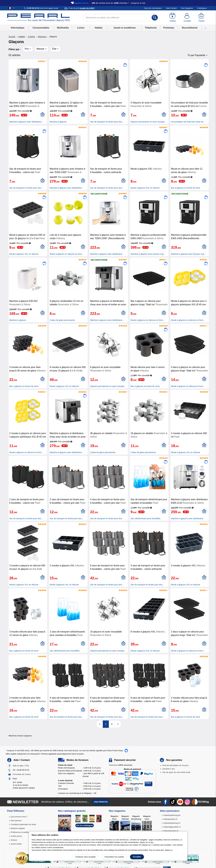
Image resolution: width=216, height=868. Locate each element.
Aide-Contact (171, 8)
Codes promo (16, 836)
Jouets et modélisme (124, 28)
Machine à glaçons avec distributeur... (26, 122)
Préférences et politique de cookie (25, 832)
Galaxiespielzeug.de (172, 815)
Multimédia (63, 28)
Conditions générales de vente (23, 824)
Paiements (121, 765)
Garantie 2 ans (169, 769)
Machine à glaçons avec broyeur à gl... (148, 254)
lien (152, 842)
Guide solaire (16, 844)
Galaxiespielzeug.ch (172, 823)
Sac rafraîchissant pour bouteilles (145, 518)
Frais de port (82, 8)
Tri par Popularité (196, 55)
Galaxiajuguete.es (171, 831)
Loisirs (81, 28)
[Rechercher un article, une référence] (121, 18)
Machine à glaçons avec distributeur (187, 518)
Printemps (169, 28)
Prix (27, 49)
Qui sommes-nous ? (19, 817)
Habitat (98, 28)
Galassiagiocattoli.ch (172, 827)
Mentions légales (18, 828)
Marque (40, 49)
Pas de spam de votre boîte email (176, 772)
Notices (14, 840)
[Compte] (187, 18)
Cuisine (31, 37)
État (54, 49)
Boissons (42, 37)
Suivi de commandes (153, 8)
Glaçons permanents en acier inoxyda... (148, 122)
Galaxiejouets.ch (170, 819)
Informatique (18, 28)
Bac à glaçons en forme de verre (186, 188)
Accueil (12, 37)
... (205, 28)
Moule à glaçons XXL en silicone (145, 188)
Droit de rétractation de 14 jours (176, 765)
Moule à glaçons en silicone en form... (67, 254)
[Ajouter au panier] (42, 115)
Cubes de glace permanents (62, 320)
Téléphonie (151, 28)
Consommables (41, 28)
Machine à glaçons (58, 122)
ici (171, 850)
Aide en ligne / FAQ (21, 766)
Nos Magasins (187, 8)
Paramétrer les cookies (114, 857)
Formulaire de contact (22, 774)
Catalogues (202, 8)
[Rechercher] (155, 18)
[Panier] (202, 18)
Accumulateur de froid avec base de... (188, 122)
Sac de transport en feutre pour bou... (107, 122)
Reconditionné (190, 28)
